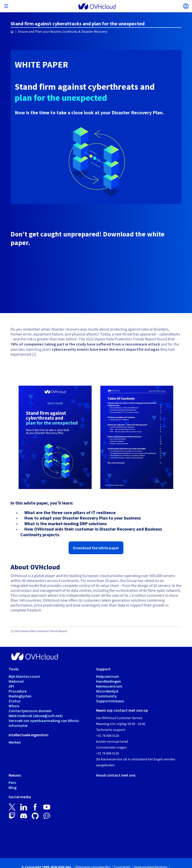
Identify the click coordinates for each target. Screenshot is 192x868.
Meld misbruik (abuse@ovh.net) (36, 716)
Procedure (18, 691)
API (11, 686)
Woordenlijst (107, 691)
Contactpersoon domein (30, 711)
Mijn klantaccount (24, 676)
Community (106, 696)
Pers (12, 782)
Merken (15, 742)
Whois (14, 706)
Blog (13, 787)
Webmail (16, 681)
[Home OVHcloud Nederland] (12, 32)
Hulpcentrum (108, 676)
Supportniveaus (110, 701)
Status (15, 701)
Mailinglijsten (20, 696)
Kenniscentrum (109, 686)
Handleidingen (109, 681)
